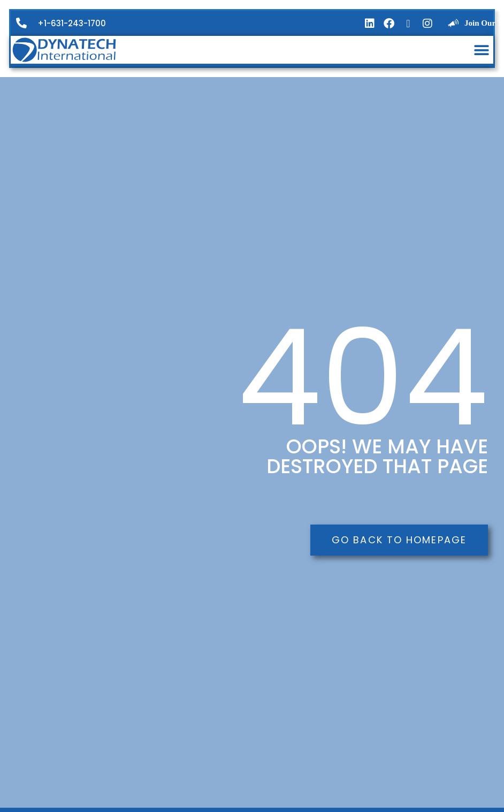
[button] (481, 50)
